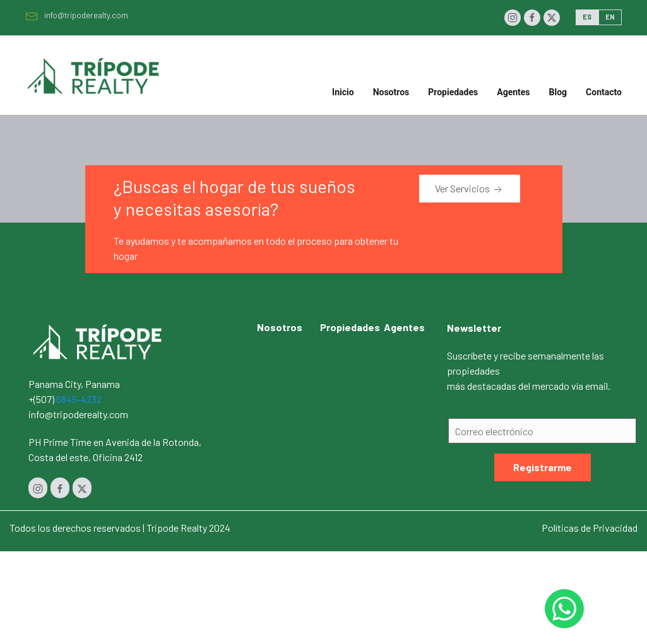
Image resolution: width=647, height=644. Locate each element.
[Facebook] (532, 18)
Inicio (343, 92)
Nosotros (391, 92)
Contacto (604, 92)
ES (587, 17)
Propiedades (350, 327)
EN (610, 17)
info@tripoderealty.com (77, 15)
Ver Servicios (470, 189)
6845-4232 (79, 399)
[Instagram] (513, 18)
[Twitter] (552, 18)
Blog (558, 92)
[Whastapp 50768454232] (564, 609)
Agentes (513, 92)
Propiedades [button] (453, 92)
